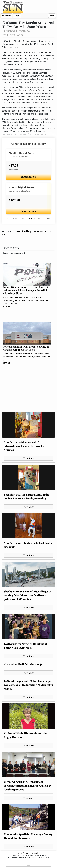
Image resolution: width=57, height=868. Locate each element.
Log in (30, 218)
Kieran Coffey (22, 231)
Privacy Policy (35, 853)
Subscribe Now (29, 177)
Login (17, 16)
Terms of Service (23, 853)
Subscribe (6, 16)
